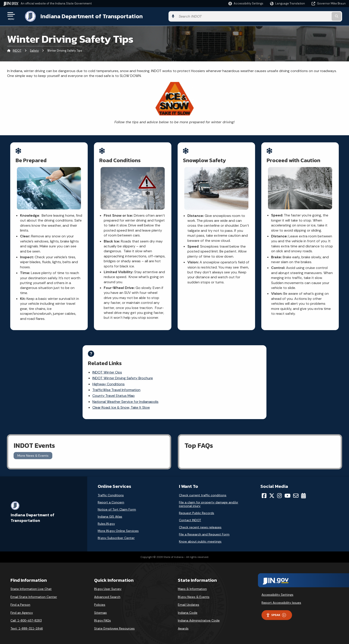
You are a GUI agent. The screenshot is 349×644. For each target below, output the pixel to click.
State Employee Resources (114, 626)
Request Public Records (197, 510)
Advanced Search (107, 594)
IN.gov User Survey (108, 586)
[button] (246, 3)
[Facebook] (264, 493)
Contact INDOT (190, 517)
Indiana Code (188, 610)
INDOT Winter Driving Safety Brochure (134, 376)
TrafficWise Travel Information (128, 388)
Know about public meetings (200, 539)
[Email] (296, 493)
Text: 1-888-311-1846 (27, 626)
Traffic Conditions (111, 493)
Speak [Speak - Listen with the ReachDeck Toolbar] (276, 612)
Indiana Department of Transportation (87, 16)
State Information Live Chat (31, 586)
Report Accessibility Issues (281, 600)
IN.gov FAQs (102, 618)
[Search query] (306, 16)
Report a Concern (111, 500)
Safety (34, 50)
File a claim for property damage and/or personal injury (209, 501)
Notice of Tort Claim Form (117, 507)
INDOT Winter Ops (119, 370)
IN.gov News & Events (194, 594)
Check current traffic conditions (203, 493)
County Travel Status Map (125, 394)
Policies (100, 602)
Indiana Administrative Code (199, 618)
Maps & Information (192, 586)
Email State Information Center (34, 594)
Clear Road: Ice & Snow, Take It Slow (133, 406)
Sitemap (100, 610)
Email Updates (189, 602)
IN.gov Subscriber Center (116, 535)
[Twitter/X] (272, 493)
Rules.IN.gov (106, 521)
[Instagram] (279, 493)
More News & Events (33, 453)
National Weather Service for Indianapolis (137, 400)
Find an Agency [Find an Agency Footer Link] (22, 610)
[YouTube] (287, 493)
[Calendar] (303, 493)
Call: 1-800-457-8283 (26, 618)
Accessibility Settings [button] (277, 592)
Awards (183, 626)
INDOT (17, 50)
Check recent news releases (200, 525)
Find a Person (20, 602)
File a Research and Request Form (204, 532)
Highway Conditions (120, 382)
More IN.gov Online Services (118, 528)
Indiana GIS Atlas (110, 514)
